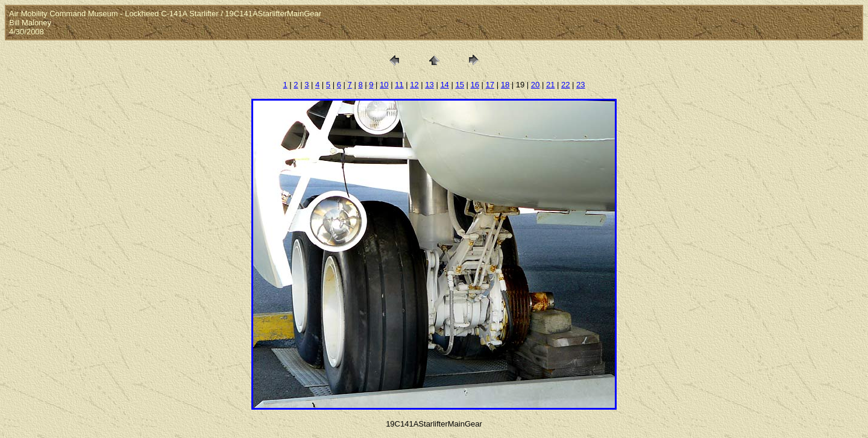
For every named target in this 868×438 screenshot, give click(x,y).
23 (580, 85)
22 (565, 85)
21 (550, 85)
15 (459, 85)
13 (429, 85)
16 (475, 85)
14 (444, 85)
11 (399, 85)
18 (505, 85)
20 (535, 85)
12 (414, 85)
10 (384, 85)
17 (490, 85)
